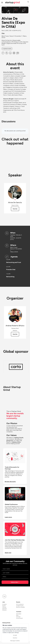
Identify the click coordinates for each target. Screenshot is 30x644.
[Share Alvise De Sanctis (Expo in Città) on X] (7, 53)
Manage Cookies (15, 641)
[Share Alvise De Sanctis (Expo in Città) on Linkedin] (10, 53)
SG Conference (20, 604)
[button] (28, 2)
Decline (15, 638)
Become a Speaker (20, 607)
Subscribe (14, 582)
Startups (4, 607)
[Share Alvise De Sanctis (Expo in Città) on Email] (14, 53)
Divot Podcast (19, 618)
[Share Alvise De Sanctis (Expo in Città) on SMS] (18, 53)
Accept (15, 635)
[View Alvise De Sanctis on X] (15, 199)
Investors (4, 604)
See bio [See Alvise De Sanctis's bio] (15, 209)
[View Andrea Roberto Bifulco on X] (15, 323)
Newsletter (19, 614)
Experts (4, 606)
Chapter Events (20, 606)
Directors (4, 610)
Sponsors (5, 609)
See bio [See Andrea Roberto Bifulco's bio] (15, 334)
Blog (17, 615)
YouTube (18, 617)
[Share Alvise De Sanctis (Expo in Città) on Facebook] (3, 53)
